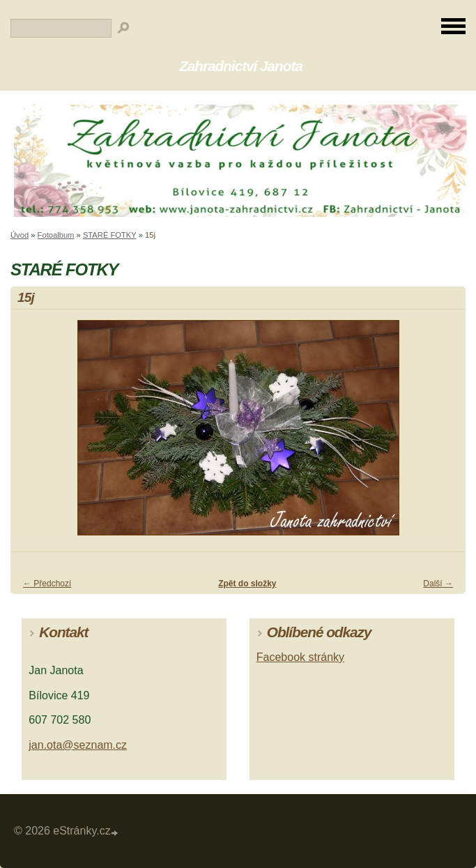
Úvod (20, 235)
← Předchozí (47, 584)
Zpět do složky (247, 584)
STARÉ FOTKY (110, 235)
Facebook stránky (300, 657)
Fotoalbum (56, 235)
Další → (438, 584)
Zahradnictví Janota (241, 66)
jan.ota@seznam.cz (78, 745)
